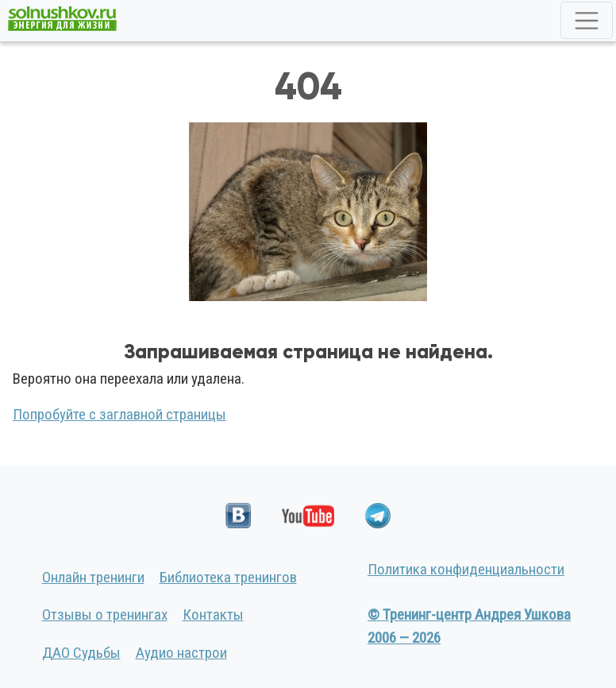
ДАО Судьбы (81, 653)
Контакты (213, 615)
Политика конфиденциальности (466, 569)
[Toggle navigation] (587, 20)
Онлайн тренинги (93, 577)
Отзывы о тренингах (105, 615)
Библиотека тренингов (228, 577)
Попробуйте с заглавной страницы (119, 414)
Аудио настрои (181, 653)
